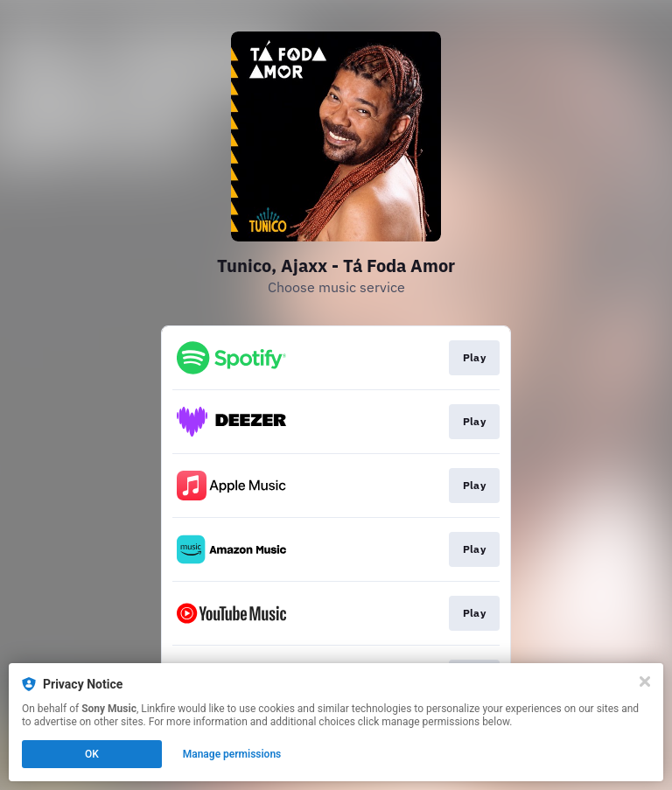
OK (92, 754)
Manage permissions (232, 754)
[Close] (645, 682)
